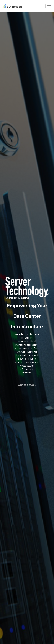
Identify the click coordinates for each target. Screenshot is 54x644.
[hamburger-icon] (49, 6)
